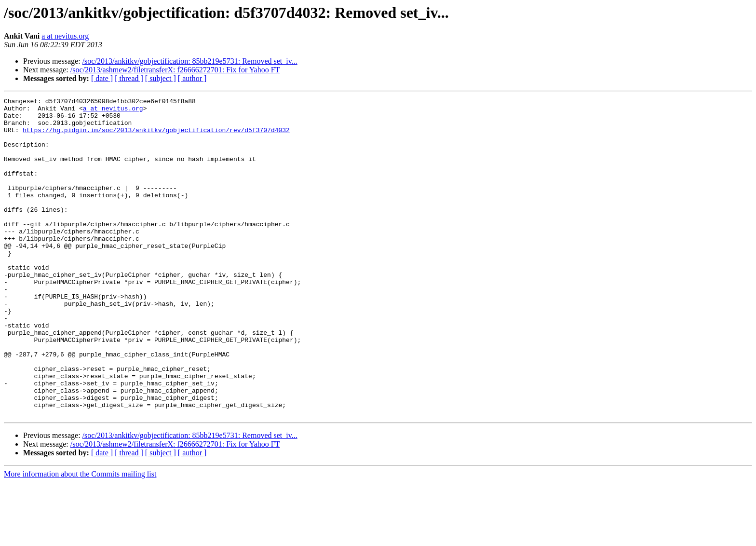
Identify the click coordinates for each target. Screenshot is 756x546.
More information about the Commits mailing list (80, 538)
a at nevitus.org (65, 36)
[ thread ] (129, 78)
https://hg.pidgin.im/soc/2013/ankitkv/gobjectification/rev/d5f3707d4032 (156, 137)
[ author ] (192, 78)
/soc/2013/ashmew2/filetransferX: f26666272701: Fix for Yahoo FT (175, 70)
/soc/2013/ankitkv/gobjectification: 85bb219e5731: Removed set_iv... (190, 61)
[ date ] (102, 78)
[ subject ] (161, 78)
